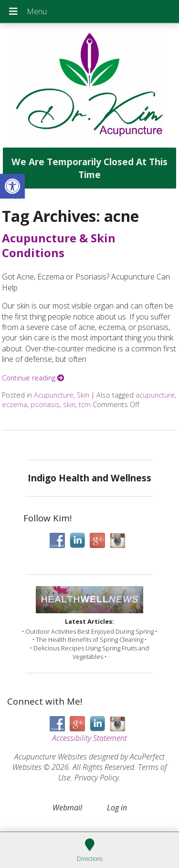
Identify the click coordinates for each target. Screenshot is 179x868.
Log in (117, 808)
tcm (85, 404)
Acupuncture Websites (51, 757)
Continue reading (33, 378)
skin (69, 404)
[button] (12, 186)
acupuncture (155, 395)
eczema (15, 404)
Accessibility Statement (89, 738)
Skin (83, 395)
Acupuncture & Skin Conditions (59, 245)
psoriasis (45, 404)
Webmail (67, 808)
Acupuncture (54, 395)
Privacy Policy (97, 778)
